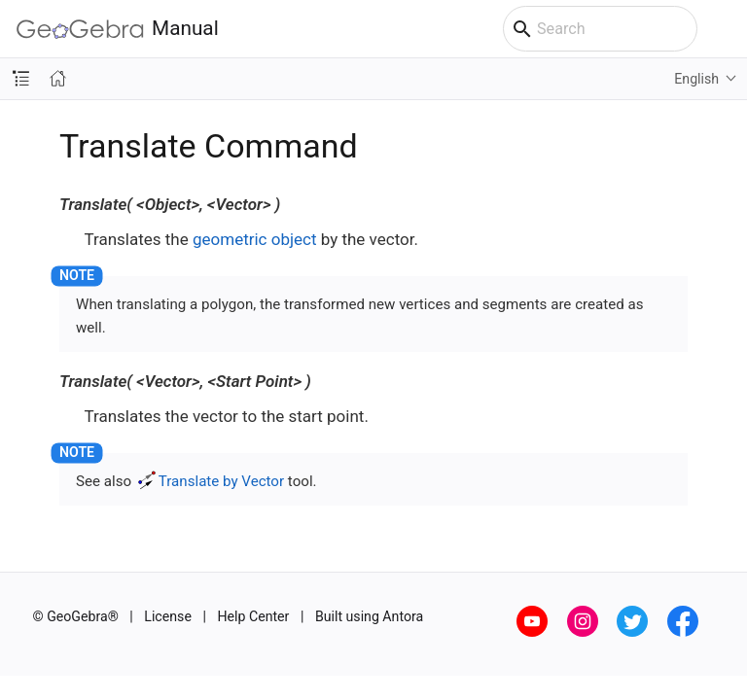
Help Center (253, 616)
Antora (403, 616)
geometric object (255, 239)
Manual (118, 29)
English (696, 79)
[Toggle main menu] (722, 29)
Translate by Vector (221, 481)
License (168, 616)
